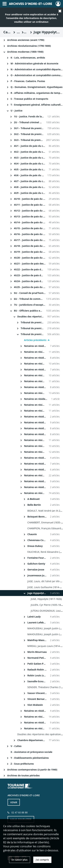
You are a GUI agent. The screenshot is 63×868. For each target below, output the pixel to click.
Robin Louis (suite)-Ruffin (42, 675)
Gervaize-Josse (36, 570)
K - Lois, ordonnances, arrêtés (28, 58)
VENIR (14, 802)
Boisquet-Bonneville (39, 517)
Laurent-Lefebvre (37, 622)
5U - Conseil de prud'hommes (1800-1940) (38, 293)
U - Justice (16, 111)
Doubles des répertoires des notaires (39, 316)
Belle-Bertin (34, 505)
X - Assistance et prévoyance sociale (31, 752)
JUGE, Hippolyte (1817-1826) (46, 599)
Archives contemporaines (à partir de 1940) (32, 770)
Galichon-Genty (36, 564)
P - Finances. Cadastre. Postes (28, 81)
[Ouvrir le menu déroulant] (5, 4)
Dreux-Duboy (35, 546)
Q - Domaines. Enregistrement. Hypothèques (37, 87)
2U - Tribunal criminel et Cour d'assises (37, 122)
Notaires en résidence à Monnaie (43, 375)
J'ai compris (42, 860)
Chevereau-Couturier (39, 540)
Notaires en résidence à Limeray (43, 358)
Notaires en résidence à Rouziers (43, 434)
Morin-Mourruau (37, 652)
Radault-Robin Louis (39, 670)
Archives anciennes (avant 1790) (26, 40)
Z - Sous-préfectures (22, 764)
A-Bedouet (34, 499)
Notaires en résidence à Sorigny (42, 487)
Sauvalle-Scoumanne (39, 681)
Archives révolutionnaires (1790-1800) (29, 46)
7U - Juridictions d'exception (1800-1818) (37, 305)
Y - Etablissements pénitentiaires (30, 758)
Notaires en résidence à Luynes (42, 364)
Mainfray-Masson (37, 640)
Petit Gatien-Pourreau (40, 664)
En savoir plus (20, 860)
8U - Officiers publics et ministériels (35, 311)
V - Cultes (16, 746)
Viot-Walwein (35, 705)
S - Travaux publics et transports (29, 99)
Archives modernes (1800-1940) (25, 52)
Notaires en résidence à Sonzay (42, 481)
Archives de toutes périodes (23, 775)
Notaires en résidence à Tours (41, 493)
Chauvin (32, 534)
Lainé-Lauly (34, 617)
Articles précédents (35, 340)
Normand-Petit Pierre (40, 658)
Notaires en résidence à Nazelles (43, 399)
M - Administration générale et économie (34, 63)
